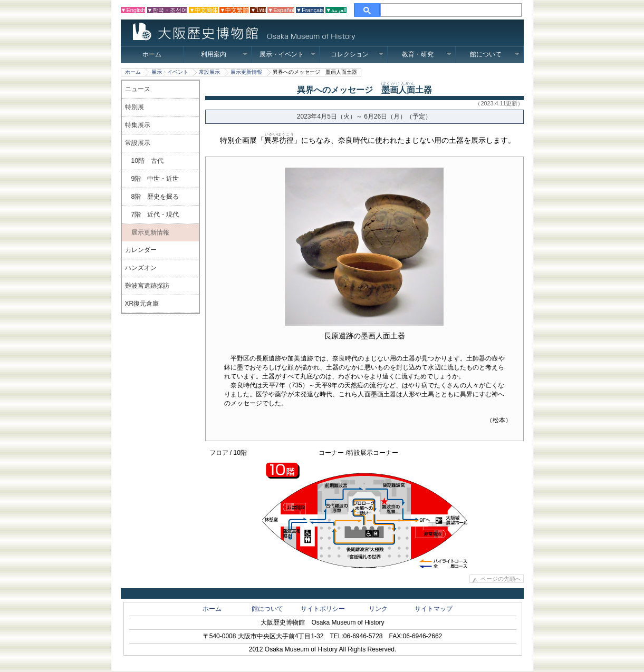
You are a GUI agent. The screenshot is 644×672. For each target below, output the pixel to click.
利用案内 (224, 54)
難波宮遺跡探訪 (147, 286)
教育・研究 (427, 54)
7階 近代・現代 (152, 215)
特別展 (134, 107)
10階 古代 (144, 161)
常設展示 (209, 72)
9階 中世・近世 (152, 179)
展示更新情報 (246, 72)
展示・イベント (288, 54)
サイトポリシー (323, 609)
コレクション (357, 54)
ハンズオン (141, 268)
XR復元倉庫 (142, 304)
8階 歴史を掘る (152, 197)
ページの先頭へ (501, 579)
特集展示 (138, 125)
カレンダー (141, 250)
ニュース (138, 89)
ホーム (152, 54)
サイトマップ (434, 609)
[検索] (451, 10)
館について (495, 54)
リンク (378, 609)
